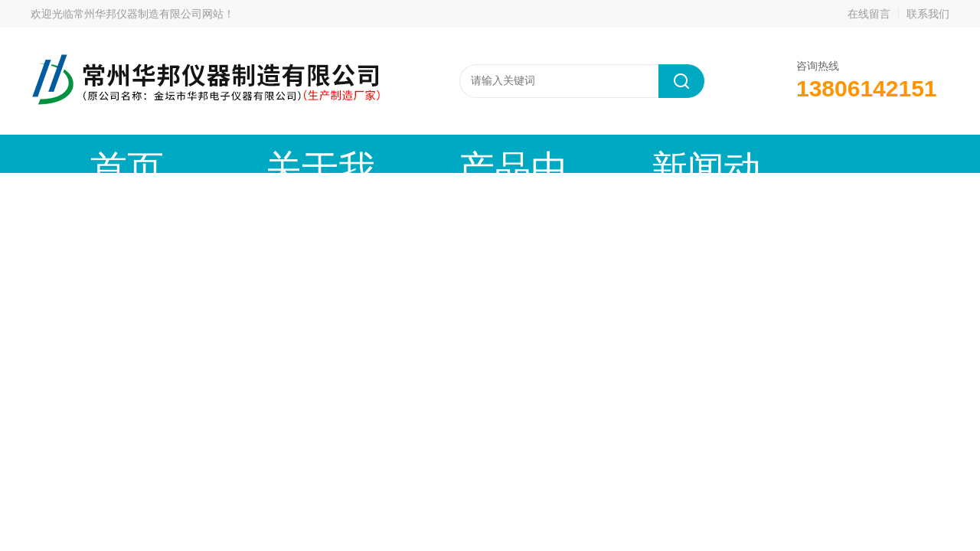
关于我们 (226, 153)
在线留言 (869, 14)
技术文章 (616, 153)
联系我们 (928, 14)
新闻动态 (486, 153)
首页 (96, 153)
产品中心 (356, 153)
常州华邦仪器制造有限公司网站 (149, 14)
